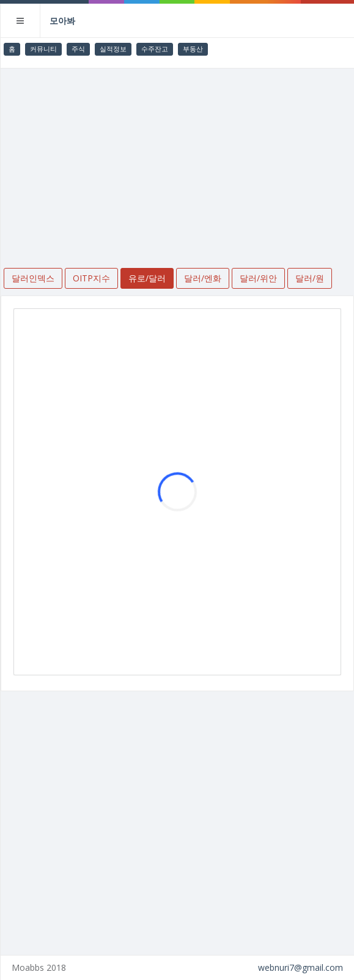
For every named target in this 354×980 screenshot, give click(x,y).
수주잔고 (155, 49)
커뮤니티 (43, 49)
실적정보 (113, 49)
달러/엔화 (203, 278)
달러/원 (310, 278)
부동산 (193, 49)
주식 (78, 49)
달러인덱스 (33, 278)
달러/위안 (258, 278)
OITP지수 (91, 278)
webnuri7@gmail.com (301, 967)
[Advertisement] (177, 160)
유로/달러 (147, 278)
